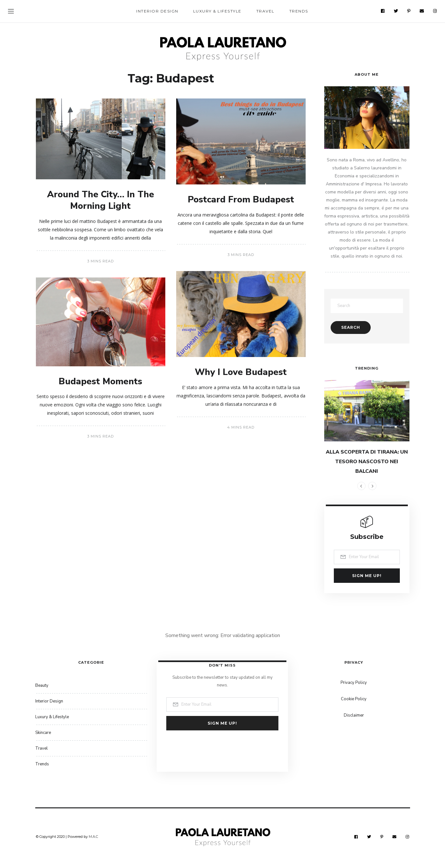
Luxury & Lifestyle (217, 11)
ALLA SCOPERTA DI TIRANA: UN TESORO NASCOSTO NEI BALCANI (367, 462)
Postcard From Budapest (241, 200)
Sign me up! (367, 576)
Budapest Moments (100, 381)
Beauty (42, 685)
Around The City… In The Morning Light (101, 200)
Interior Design (157, 11)
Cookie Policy (354, 699)
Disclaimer (354, 715)
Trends (299, 11)
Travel (265, 11)
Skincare (43, 733)
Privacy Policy (354, 683)
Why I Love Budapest (241, 372)
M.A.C (93, 837)
